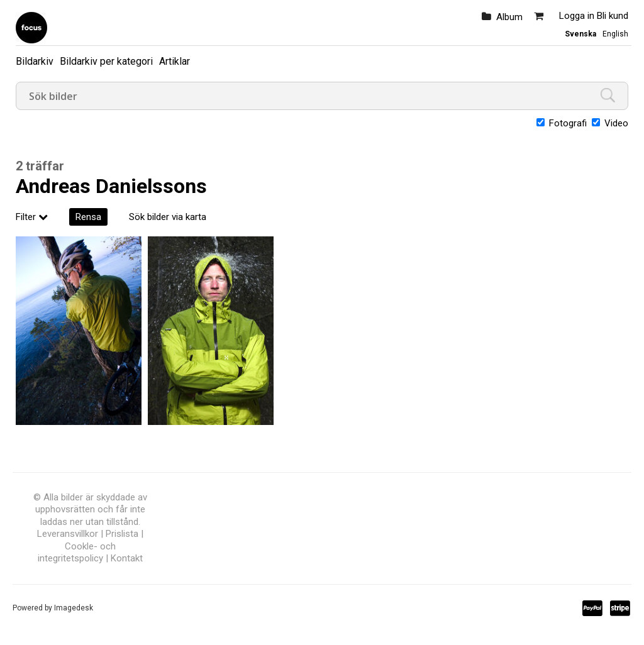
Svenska (580, 34)
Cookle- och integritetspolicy (77, 553)
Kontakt (127, 558)
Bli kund (613, 16)
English (615, 34)
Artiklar (175, 61)
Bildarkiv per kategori (106, 61)
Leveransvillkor (68, 534)
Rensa (88, 217)
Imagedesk (74, 608)
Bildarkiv (35, 61)
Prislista (122, 534)
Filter (32, 217)
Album (509, 17)
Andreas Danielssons (111, 186)
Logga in (577, 16)
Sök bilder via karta (168, 217)
